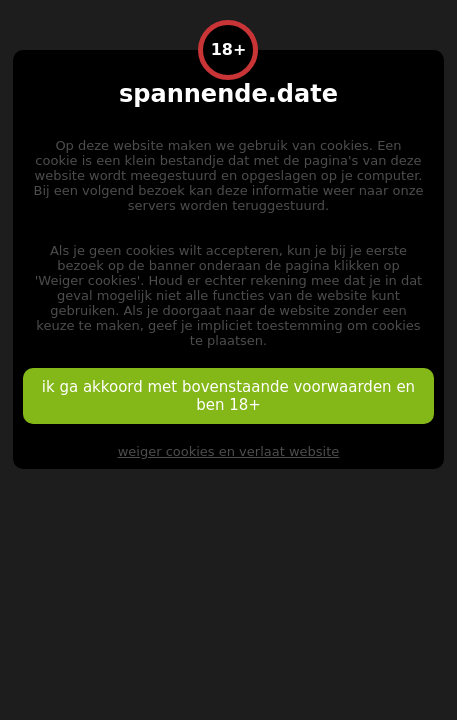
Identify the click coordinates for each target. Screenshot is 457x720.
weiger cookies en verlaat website (229, 451)
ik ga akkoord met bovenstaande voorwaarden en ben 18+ (228, 396)
